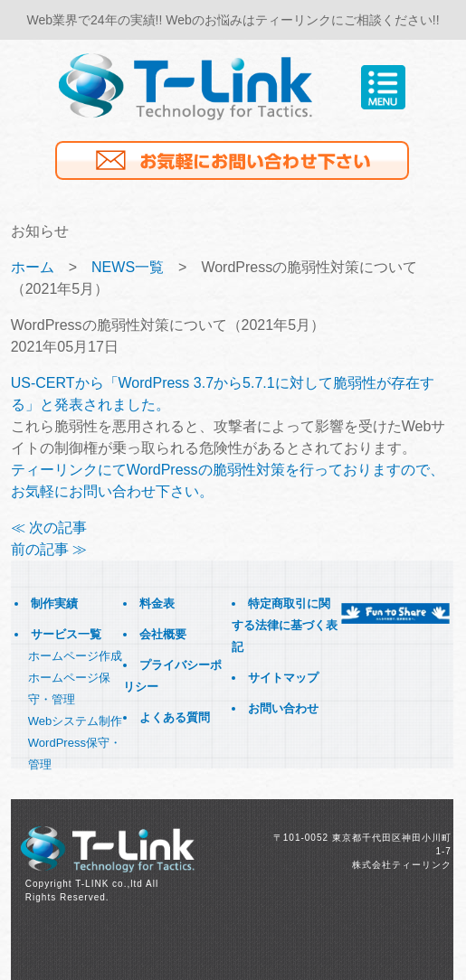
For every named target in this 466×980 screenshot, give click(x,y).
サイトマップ (283, 678)
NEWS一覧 (128, 267)
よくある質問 (175, 717)
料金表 (157, 603)
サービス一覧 (66, 634)
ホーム (33, 267)
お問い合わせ (283, 708)
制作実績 (54, 603)
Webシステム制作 (76, 721)
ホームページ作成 (75, 656)
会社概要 (163, 634)
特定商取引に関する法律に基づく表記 (285, 625)
